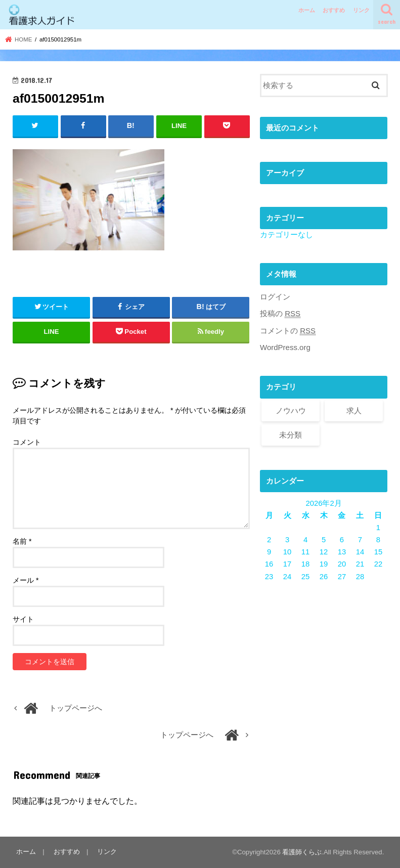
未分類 (291, 435)
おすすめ (334, 10)
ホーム (307, 10)
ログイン (275, 297)
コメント (27, 442)
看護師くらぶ (302, 852)
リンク (361, 10)
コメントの (288, 331)
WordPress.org (285, 348)
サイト (23, 619)
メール (26, 580)
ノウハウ (291, 410)
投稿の (280, 314)
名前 (22, 541)
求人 (354, 410)
